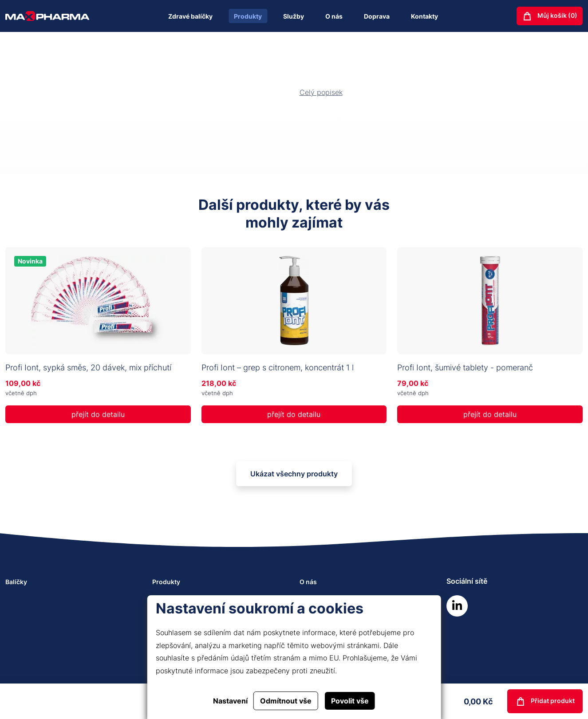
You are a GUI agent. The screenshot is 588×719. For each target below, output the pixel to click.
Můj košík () (550, 16)
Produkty (248, 16)
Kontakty (424, 16)
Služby (294, 16)
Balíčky (16, 582)
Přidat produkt (545, 702)
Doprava (377, 16)
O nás (334, 16)
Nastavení (230, 701)
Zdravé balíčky (190, 16)
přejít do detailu (98, 414)
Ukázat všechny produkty (294, 474)
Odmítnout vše (286, 701)
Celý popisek (321, 92)
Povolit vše (350, 701)
